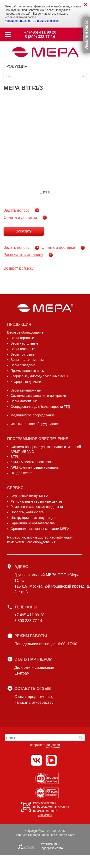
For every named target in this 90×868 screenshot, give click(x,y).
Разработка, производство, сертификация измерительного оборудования (40, 540)
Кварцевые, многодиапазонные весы (39, 376)
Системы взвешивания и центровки (38, 396)
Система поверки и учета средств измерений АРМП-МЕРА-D (46, 449)
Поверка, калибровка (27, 512)
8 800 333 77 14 (28, 621)
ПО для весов (21, 473)
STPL (15, 457)
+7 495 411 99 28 (29, 615)
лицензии (53, 745)
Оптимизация (49, 844)
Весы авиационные (26, 390)
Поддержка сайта (51, 848)
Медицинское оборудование (33, 415)
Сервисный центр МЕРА (30, 496)
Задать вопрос (17, 210)
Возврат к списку (19, 268)
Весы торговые (22, 338)
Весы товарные (23, 349)
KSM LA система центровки (32, 462)
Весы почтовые (23, 354)
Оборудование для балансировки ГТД (40, 407)
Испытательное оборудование (34, 424)
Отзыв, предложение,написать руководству (34, 700)
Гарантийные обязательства (33, 523)
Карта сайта (67, 835)
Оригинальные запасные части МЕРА (40, 529)
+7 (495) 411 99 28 (40, 32)
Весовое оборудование (25, 332)
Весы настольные (24, 343)
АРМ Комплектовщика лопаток (35, 467)
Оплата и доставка (20, 218)
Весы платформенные (28, 360)
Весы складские (23, 365)
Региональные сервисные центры (37, 501)
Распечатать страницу (23, 255)
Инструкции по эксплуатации (33, 518)
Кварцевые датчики (26, 382)
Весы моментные (24, 401)
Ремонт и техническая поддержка (37, 507)
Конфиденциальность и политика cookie (32, 21)
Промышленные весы (28, 371)
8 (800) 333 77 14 (40, 37)
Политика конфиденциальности (36, 835)
